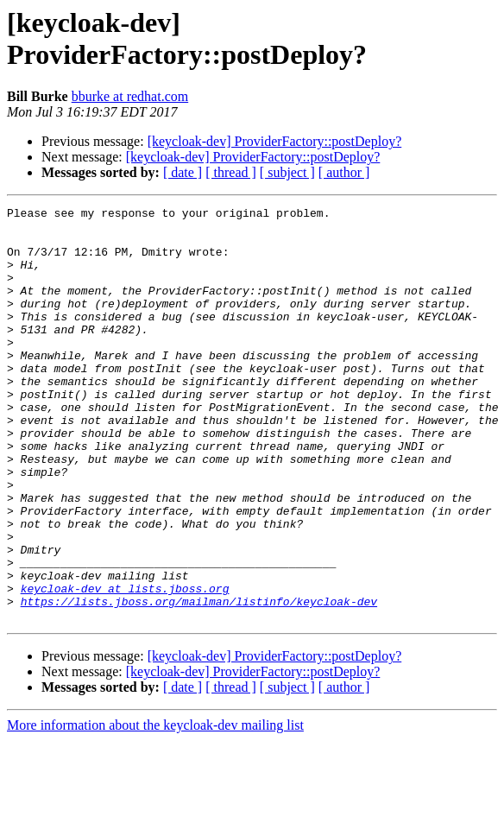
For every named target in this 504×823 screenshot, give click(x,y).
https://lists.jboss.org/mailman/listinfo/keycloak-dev (199, 681)
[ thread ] (231, 172)
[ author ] (344, 172)
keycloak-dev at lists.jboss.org (125, 666)
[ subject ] (287, 172)
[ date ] (183, 172)
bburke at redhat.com (130, 96)
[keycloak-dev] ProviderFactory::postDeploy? (275, 141)
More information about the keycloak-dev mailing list (155, 808)
